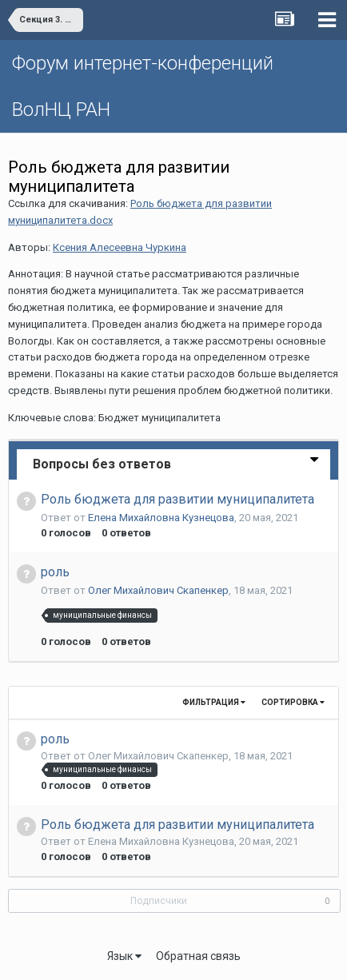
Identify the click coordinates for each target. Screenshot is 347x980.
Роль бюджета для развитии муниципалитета (177, 499)
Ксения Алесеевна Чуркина (120, 247)
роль (55, 572)
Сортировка (293, 702)
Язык (124, 956)
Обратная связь (198, 956)
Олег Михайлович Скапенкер (158, 590)
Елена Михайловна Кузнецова (161, 518)
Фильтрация (214, 702)
